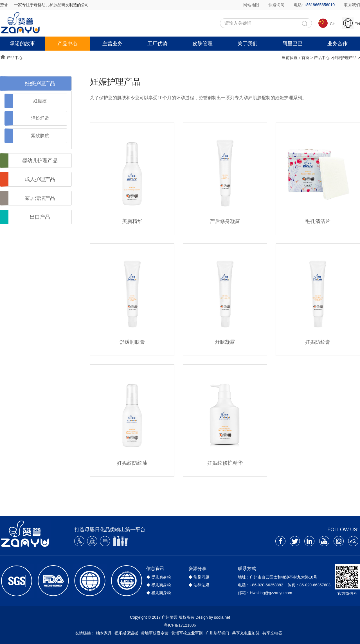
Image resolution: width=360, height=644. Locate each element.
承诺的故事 (22, 44)
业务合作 (337, 44)
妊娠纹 (40, 101)
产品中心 (67, 44)
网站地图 (251, 5)
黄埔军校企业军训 (187, 633)
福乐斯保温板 (126, 633)
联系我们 (352, 5)
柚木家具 (104, 633)
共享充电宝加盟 (246, 633)
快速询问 (276, 5)
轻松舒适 (40, 118)
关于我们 (247, 44)
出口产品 (40, 217)
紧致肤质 (40, 136)
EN (351, 22)
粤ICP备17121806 (180, 625)
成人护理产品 (40, 179)
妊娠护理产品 (345, 58)
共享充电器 (272, 633)
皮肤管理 (202, 44)
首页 (305, 58)
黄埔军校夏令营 (155, 633)
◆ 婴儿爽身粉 (159, 577)
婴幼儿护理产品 (40, 161)
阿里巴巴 (292, 44)
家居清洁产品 (40, 198)
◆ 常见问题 (199, 577)
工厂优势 (157, 44)
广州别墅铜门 (217, 633)
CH (327, 22)
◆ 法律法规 (199, 585)
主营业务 (112, 44)
